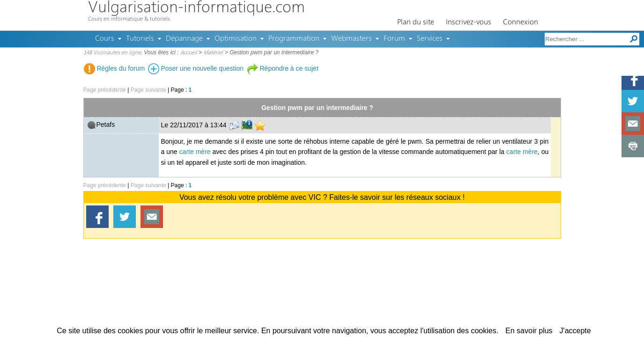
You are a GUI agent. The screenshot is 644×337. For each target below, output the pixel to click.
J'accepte (575, 331)
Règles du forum (115, 68)
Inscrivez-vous (469, 22)
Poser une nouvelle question (196, 68)
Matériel (213, 53)
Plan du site (416, 22)
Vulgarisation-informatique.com (196, 8)
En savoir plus (529, 331)
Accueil (189, 53)
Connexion (521, 22)
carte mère (195, 152)
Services (430, 39)
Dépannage (184, 39)
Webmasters (352, 39)
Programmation (294, 39)
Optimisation (236, 39)
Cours (105, 39)
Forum (394, 39)
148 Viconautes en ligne (112, 53)
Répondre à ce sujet (283, 68)
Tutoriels (140, 39)
